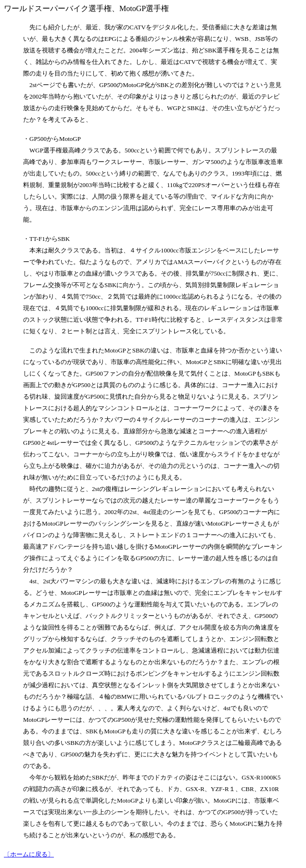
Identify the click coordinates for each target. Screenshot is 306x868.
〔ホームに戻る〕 (29, 854)
